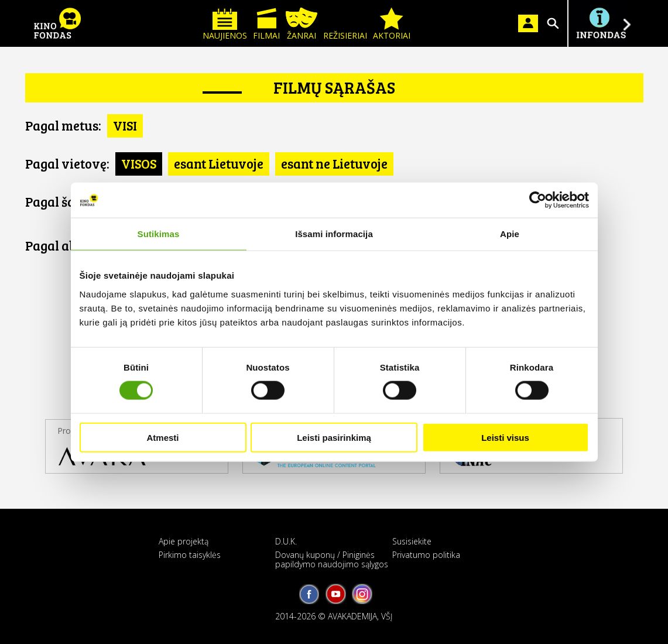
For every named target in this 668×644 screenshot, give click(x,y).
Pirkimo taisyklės (190, 555)
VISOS (139, 163)
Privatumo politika (426, 555)
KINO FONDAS (57, 23)
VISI (125, 125)
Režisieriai (345, 24)
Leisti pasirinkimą (334, 437)
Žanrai (302, 24)
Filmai (266, 24)
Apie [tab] (510, 234)
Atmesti (162, 437)
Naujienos (225, 24)
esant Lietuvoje (219, 163)
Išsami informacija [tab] (334, 234)
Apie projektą (184, 541)
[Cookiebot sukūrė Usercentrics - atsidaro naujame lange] (538, 200)
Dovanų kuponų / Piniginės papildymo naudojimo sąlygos (332, 559)
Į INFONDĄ (601, 23)
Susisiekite (412, 541)
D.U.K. (286, 541)
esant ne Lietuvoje (334, 163)
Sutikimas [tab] (159, 234)
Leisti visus (505, 437)
